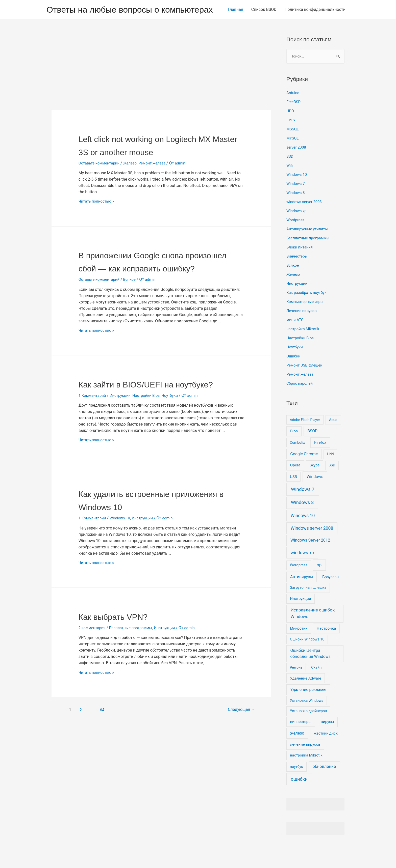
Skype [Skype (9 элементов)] (315, 482)
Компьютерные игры (306, 318)
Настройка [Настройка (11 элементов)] (326, 645)
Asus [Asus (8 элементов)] (333, 436)
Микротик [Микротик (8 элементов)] (299, 645)
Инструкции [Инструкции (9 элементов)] (300, 615)
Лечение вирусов (303, 327)
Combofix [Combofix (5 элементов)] (298, 459)
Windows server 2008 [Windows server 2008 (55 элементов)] (312, 545)
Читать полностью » (98, 217)
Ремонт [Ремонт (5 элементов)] (296, 684)
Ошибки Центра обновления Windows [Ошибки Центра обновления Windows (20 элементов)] (310, 670)
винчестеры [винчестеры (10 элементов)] (301, 738)
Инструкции (123, 438)
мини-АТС (296, 336)
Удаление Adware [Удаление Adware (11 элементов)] (306, 695)
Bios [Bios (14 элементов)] (294, 448)
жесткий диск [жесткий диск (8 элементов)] (326, 750)
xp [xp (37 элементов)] (319, 581)
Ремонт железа (157, 179)
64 (103, 752)
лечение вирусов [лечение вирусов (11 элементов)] (305, 761)
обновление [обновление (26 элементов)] (324, 783)
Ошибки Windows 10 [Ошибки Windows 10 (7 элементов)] (307, 656)
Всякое (133, 309)
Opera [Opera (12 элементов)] (295, 482)
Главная (236, 27)
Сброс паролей (301, 400)
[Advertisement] (161, 89)
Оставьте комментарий (101, 179)
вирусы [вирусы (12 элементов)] (327, 738)
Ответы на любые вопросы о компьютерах (136, 9)
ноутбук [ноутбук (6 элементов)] (296, 783)
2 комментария (93, 670)
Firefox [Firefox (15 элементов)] (320, 459)
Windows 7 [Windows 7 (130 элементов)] (303, 506)
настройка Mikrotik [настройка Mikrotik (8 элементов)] (306, 772)
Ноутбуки (176, 438)
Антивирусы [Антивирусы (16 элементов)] (302, 593)
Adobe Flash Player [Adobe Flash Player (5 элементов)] (305, 436)
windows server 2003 (305, 218)
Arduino (293, 109)
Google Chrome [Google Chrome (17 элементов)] (304, 471)
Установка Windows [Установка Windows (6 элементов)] (307, 717)
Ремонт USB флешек (306, 382)
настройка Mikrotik (304, 345)
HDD (290, 128)
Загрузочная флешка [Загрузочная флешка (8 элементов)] (308, 604)
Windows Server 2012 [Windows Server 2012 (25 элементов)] (310, 557)
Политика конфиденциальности (315, 27)
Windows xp (297, 227)
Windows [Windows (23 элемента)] (315, 493)
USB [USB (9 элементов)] (293, 493)
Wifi (290, 182)
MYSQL (293, 155)
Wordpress (296, 236)
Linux (291, 137)
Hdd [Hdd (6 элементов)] (330, 471)
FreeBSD (294, 118)
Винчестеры (298, 273)
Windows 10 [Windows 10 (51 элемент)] (303, 532)
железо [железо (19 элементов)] (297, 750)
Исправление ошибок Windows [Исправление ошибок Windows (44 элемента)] (313, 630)
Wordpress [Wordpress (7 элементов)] (299, 582)
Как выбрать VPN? (122, 658)
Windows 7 (296, 200)
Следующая (237, 752)
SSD (290, 173)
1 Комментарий (93, 438)
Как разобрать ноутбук (308, 309)
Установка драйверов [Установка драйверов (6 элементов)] (308, 727)
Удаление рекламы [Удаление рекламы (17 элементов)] (308, 706)
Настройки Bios (151, 438)
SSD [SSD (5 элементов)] (332, 482)
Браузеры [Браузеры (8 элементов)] (331, 594)
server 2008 (297, 164)
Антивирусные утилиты (309, 246)
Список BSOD (264, 27)
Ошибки (294, 373)
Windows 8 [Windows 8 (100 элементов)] (302, 519)
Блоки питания (301, 264)
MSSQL (293, 146)
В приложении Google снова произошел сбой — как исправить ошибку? (158, 284)
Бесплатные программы (135, 670)
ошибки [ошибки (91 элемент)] (299, 796)
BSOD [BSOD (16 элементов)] (312, 448)
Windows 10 (123, 560)
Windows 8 (296, 209)
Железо (134, 179)
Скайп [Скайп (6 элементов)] (316, 684)
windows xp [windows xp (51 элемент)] (302, 569)
